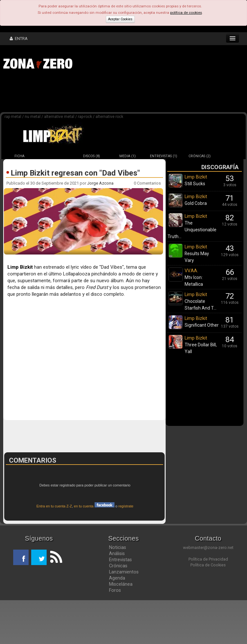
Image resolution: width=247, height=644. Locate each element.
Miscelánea (121, 628)
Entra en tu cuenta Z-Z (54, 550)
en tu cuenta (94, 550)
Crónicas (118, 610)
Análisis (117, 597)
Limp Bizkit (20, 267)
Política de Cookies (208, 609)
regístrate (126, 550)
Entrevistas (120, 603)
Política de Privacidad (208, 603)
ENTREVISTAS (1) (164, 156)
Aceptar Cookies (120, 19)
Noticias (118, 591)
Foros (115, 634)
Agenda (117, 622)
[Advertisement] (100, 93)
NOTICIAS (55, 156)
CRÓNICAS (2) (200, 156)
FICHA (19, 156)
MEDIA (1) (128, 156)
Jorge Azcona (100, 183)
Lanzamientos (124, 616)
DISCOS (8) (91, 156)
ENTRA (19, 38)
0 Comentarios (147, 183)
